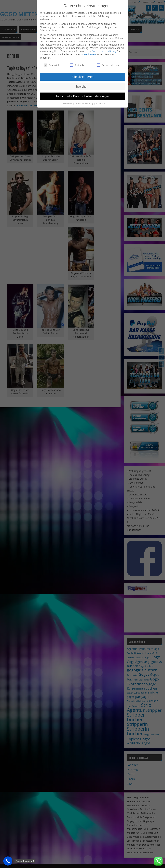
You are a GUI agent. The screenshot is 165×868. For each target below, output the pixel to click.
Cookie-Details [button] (66, 103)
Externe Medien (108, 65)
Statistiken (78, 65)
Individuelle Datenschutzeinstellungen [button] (83, 96)
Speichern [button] (82, 86)
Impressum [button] (101, 103)
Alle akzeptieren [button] (83, 77)
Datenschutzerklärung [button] (84, 103)
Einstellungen (88, 54)
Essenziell (52, 65)
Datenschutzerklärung (104, 51)
